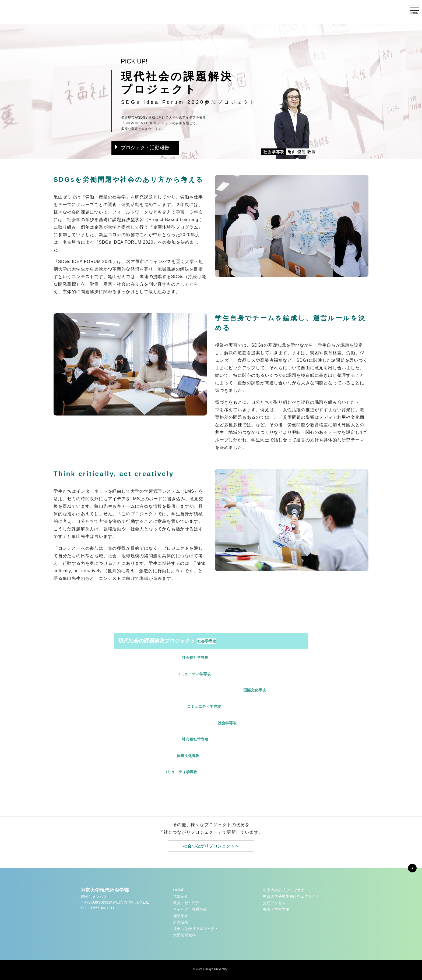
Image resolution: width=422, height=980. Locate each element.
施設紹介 (181, 916)
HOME (179, 890)
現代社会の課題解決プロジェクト (167, 641)
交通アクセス (274, 903)
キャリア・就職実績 (190, 909)
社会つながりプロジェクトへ (211, 846)
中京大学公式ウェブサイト (286, 890)
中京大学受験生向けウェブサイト (291, 896)
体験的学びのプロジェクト (163, 658)
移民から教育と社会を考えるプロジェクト (177, 723)
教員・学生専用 (276, 909)
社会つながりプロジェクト (196, 929)
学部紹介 (181, 896)
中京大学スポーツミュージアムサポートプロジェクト (192, 690)
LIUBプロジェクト (158, 772)
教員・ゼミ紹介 (186, 903)
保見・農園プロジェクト (159, 756)
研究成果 (181, 922)
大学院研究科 (184, 935)
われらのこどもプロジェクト (170, 706)
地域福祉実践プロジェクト (163, 739)
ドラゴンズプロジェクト (165, 674)
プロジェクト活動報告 (142, 148)
